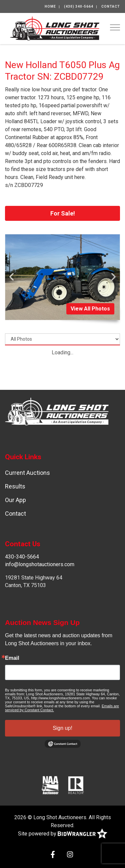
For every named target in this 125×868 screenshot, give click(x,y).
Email (12, 658)
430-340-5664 (22, 557)
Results (15, 486)
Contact (111, 6)
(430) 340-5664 (79, 6)
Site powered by (63, 834)
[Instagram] (70, 855)
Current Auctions (27, 473)
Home (50, 6)
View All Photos (90, 309)
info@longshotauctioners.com (40, 564)
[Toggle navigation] (115, 27)
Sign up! (62, 728)
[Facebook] (53, 855)
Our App (15, 500)
